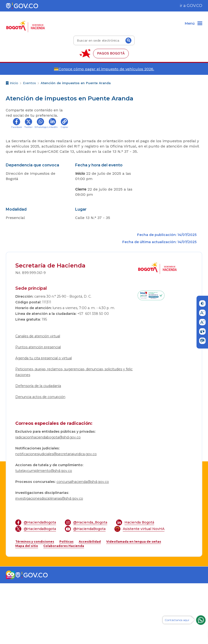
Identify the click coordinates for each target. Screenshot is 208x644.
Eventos (29, 83)
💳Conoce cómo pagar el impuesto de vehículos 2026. (104, 69)
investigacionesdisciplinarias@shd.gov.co (49, 559)
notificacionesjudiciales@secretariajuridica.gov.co (56, 515)
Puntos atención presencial (38, 408)
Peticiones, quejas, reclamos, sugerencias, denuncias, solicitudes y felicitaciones (74, 433)
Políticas (66, 602)
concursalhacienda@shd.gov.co (83, 542)
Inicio (12, 84)
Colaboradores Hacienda (64, 607)
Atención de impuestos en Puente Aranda (76, 83)
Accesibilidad (90, 602)
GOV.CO (194, 6)
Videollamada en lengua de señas (134, 602)
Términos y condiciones (35, 602)
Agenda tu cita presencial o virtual (44, 419)
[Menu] (194, 24)
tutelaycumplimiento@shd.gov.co (44, 531)
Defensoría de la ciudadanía (38, 447)
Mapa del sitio (27, 607)
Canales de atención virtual (38, 397)
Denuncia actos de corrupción (40, 458)
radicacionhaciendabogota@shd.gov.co (48, 498)
